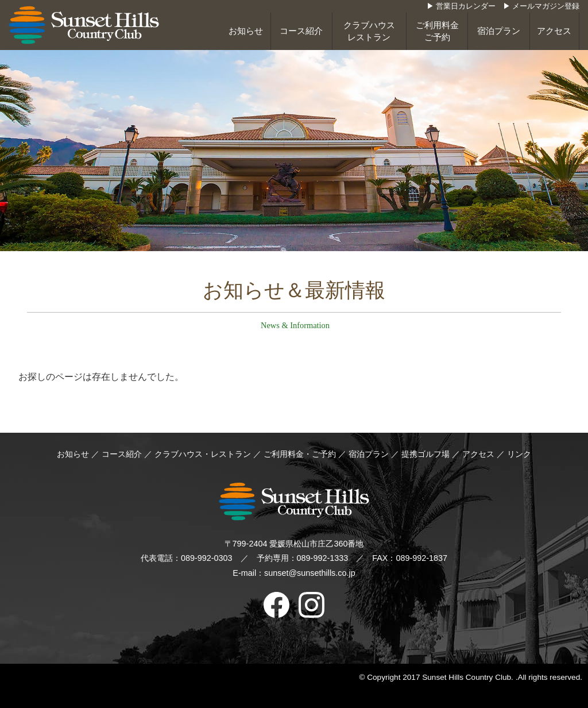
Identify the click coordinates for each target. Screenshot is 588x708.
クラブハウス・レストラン (203, 454)
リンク (519, 454)
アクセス (554, 31)
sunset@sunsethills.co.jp (310, 573)
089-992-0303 (207, 558)
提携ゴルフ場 (427, 454)
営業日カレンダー (466, 6)
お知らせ (246, 31)
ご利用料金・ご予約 (300, 454)
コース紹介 (301, 31)
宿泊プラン (499, 31)
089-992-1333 (323, 558)
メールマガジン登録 (546, 6)
